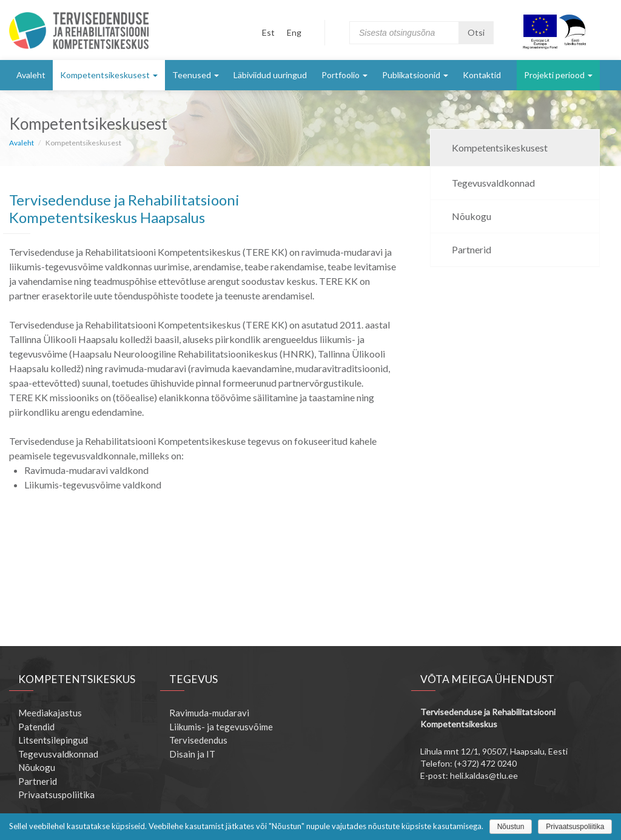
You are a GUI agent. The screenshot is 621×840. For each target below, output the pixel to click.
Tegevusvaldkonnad (493, 183)
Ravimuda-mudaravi (209, 713)
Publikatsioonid (415, 75)
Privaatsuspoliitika (56, 795)
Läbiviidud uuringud (270, 75)
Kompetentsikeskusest (109, 75)
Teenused (196, 75)
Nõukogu (472, 216)
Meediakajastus (50, 713)
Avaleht (31, 75)
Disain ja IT (192, 754)
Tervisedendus (198, 740)
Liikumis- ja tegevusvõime (221, 727)
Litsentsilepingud (53, 740)
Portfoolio (344, 75)
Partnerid (472, 249)
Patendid (36, 727)
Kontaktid (482, 75)
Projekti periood (558, 75)
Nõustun (511, 827)
